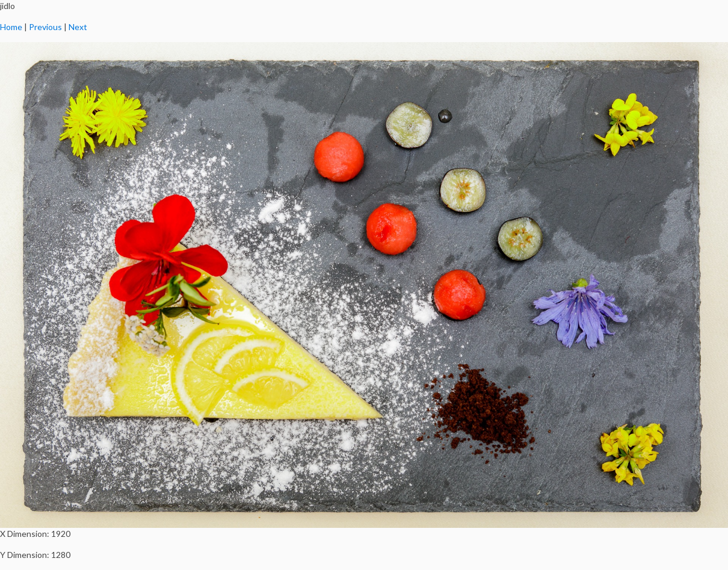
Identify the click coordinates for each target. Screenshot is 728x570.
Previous (45, 27)
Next (78, 27)
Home (11, 27)
